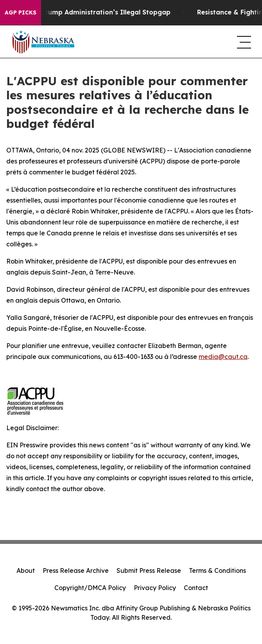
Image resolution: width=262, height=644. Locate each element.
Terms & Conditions (217, 570)
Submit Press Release (149, 570)
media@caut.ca (223, 357)
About (26, 570)
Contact (196, 588)
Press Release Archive (76, 570)
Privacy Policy (155, 588)
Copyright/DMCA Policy (90, 588)
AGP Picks (21, 13)
